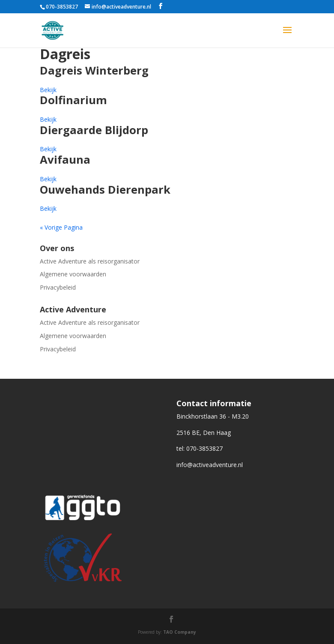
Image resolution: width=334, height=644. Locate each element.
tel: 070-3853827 (200, 448)
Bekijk (48, 90)
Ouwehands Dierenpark (105, 190)
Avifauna (65, 160)
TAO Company (180, 632)
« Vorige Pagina (61, 227)
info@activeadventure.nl (210, 465)
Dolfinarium (73, 100)
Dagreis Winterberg (94, 70)
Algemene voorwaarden (73, 274)
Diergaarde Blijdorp (94, 130)
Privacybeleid (58, 287)
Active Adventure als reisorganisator (90, 261)
